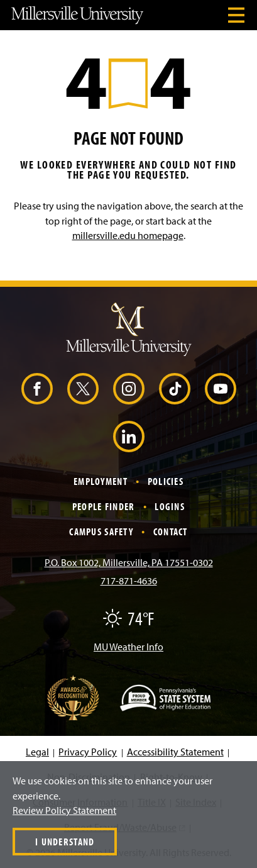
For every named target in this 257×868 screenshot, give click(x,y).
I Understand (65, 842)
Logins (170, 506)
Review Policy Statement (64, 810)
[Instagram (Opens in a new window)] (129, 389)
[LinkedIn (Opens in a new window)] (129, 437)
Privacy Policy (88, 752)
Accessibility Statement (175, 752)
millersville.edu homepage (128, 235)
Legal (37, 752)
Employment (101, 481)
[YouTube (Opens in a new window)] (221, 389)
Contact (171, 531)
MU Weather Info (128, 647)
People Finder (104, 506)
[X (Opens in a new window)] (83, 389)
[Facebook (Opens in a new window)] (37, 389)
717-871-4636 (129, 581)
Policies (166, 481)
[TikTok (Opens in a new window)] (175, 389)
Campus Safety (101, 531)
